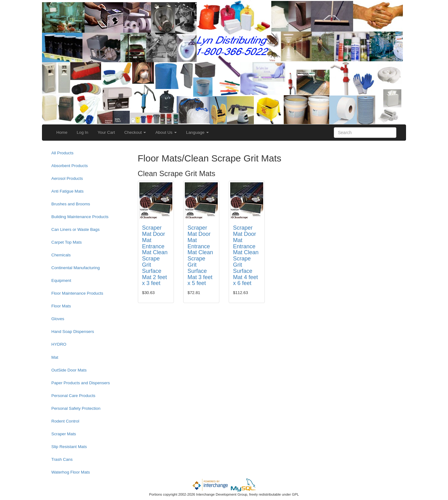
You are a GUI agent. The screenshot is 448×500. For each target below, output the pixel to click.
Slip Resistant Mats (69, 447)
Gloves (58, 319)
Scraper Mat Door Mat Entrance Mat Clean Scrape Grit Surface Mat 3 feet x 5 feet (200, 255)
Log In (83, 132)
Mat (55, 357)
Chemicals (61, 255)
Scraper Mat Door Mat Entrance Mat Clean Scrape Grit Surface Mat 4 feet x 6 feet (246, 255)
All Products (62, 153)
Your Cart (106, 132)
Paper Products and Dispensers (81, 383)
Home (62, 132)
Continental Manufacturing (76, 268)
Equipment (61, 280)
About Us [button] (166, 132)
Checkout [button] (135, 132)
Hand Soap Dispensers (73, 332)
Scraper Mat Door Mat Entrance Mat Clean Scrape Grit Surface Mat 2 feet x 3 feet (155, 255)
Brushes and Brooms (71, 204)
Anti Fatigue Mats (68, 191)
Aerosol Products (67, 178)
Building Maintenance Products (80, 217)
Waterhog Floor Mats (71, 472)
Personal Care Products (73, 396)
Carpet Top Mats (67, 242)
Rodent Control (65, 421)
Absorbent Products (70, 166)
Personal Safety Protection (76, 408)
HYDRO (59, 344)
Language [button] (197, 132)
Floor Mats (61, 306)
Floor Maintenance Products (77, 293)
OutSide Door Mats (69, 370)
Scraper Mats (64, 434)
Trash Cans (62, 459)
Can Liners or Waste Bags (75, 229)
